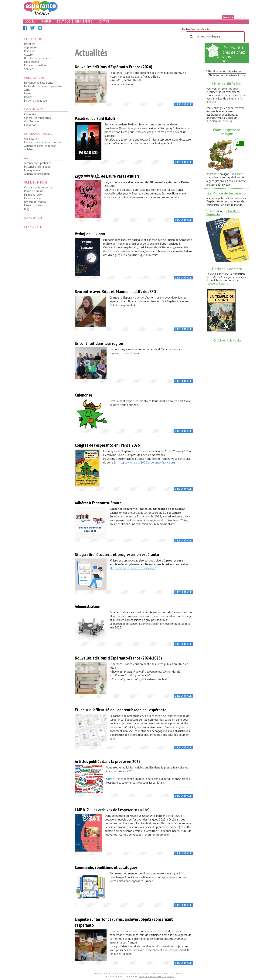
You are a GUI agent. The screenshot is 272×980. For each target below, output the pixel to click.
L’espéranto (33, 39)
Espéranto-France (38, 134)
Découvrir (30, 44)
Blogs (27, 209)
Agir (27, 158)
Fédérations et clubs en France (42, 142)
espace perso (84, 21)
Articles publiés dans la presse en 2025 (108, 761)
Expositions (31, 125)
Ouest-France (115, 779)
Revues (28, 97)
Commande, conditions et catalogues (106, 867)
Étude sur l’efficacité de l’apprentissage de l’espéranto (121, 710)
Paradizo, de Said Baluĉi (95, 118)
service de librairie (217, 283)
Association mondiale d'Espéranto (156, 976)
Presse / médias (36, 182)
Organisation (32, 139)
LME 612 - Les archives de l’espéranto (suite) (112, 810)
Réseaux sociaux (34, 205)
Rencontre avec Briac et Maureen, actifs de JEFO (115, 291)
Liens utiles (33, 218)
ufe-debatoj (225, 121)
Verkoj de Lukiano (90, 234)
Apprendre (30, 47)
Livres (28, 93)
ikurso (238, 174)
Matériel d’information (37, 167)
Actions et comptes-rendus (40, 146)
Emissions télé (32, 198)
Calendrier (30, 114)
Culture (28, 55)
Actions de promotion (37, 174)
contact (104, 21)
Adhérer (29, 149)
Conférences (32, 121)
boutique (63, 21)
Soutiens (29, 69)
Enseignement (33, 170)
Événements (33, 109)
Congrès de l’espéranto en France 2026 (107, 445)
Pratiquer (29, 51)
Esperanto (242, 17)
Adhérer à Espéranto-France (98, 503)
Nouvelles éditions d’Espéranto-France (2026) (114, 67)
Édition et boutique (36, 101)
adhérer (46, 21)
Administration (88, 606)
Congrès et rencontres (37, 118)
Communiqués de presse (38, 187)
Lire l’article (183, 105)
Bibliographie (32, 62)
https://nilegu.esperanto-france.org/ (133, 568)
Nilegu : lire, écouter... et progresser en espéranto (117, 554)
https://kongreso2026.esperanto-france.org (147, 462)
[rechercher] (215, 37)
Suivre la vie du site (227, 340)
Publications (34, 78)
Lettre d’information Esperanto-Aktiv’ (43, 88)
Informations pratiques (38, 163)
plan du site (34, 227)
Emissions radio (33, 195)
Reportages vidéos (35, 202)
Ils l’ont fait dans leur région (99, 343)
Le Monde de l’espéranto (39, 83)
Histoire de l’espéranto (38, 58)
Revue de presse (34, 191)
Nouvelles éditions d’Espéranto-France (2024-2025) (118, 658)
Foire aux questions (36, 65)
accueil (30, 21)
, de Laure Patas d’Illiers (107, 176)
